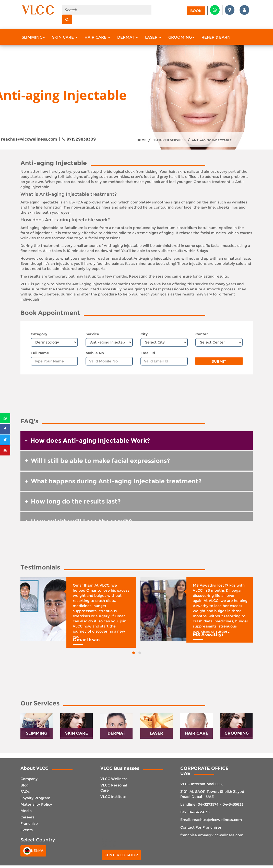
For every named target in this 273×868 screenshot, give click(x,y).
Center (202, 334)
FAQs (25, 792)
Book (196, 11)
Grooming (181, 37)
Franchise (29, 824)
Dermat (128, 37)
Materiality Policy (36, 804)
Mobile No (95, 353)
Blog (25, 785)
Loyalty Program (35, 798)
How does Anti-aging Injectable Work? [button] (90, 441)
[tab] (137, 441)
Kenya (33, 851)
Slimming (33, 37)
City (144, 334)
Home (141, 140)
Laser (153, 37)
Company (29, 779)
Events (27, 830)
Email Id (148, 353)
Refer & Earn (216, 37)
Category (39, 334)
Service (92, 334)
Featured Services (169, 140)
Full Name (40, 353)
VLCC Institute (113, 797)
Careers (27, 817)
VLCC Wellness (114, 779)
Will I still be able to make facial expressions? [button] (100, 461)
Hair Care (97, 37)
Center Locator (121, 855)
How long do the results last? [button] (76, 501)
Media (26, 811)
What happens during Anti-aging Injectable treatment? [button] (116, 481)
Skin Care (65, 37)
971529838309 (79, 139)
